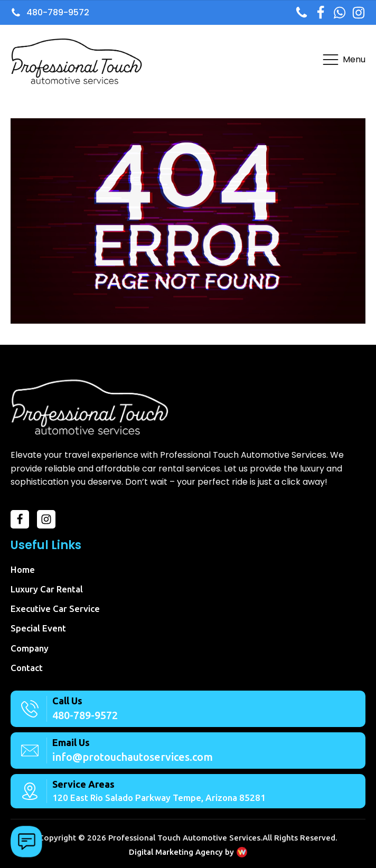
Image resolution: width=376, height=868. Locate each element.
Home (23, 569)
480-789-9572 (85, 715)
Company (30, 648)
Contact (27, 668)
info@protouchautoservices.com (133, 757)
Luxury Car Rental (47, 589)
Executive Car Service (55, 608)
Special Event (38, 628)
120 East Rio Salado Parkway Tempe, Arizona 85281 (159, 798)
